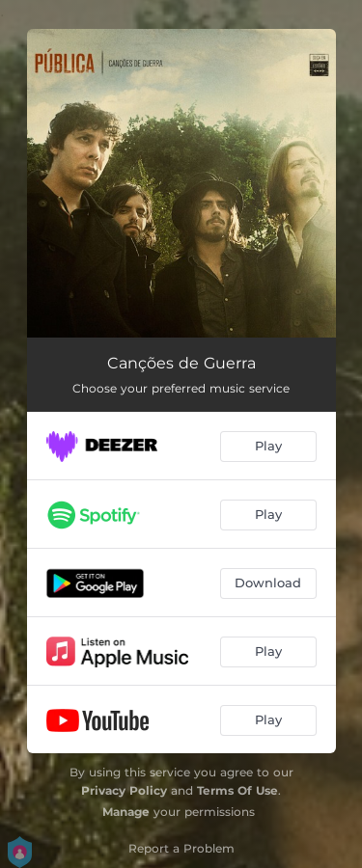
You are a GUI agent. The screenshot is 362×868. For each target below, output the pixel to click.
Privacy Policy (124, 790)
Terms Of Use (237, 790)
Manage (126, 812)
